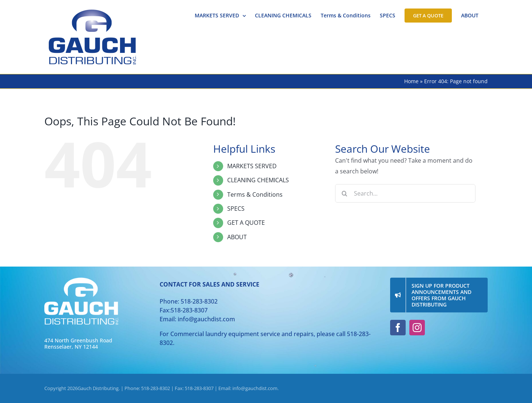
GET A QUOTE (246, 223)
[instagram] (417, 328)
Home (411, 81)
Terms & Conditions (255, 194)
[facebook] (398, 328)
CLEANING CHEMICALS (258, 180)
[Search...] (405, 193)
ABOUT (237, 237)
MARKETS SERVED (252, 166)
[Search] (344, 193)
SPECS (236, 209)
